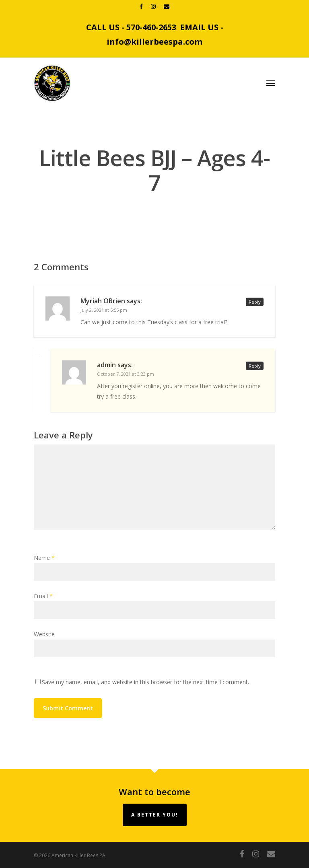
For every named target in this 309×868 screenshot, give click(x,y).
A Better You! (155, 815)
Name (44, 558)
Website (44, 634)
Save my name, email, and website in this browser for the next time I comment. (145, 682)
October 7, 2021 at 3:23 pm (126, 374)
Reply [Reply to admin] (255, 366)
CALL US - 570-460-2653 (131, 27)
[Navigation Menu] (271, 83)
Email (43, 596)
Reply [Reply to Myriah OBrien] (255, 302)
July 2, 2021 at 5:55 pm (104, 310)
